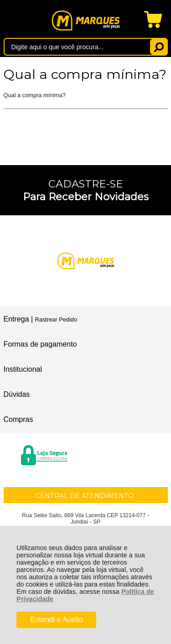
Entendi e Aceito (57, 620)
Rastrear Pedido (56, 319)
